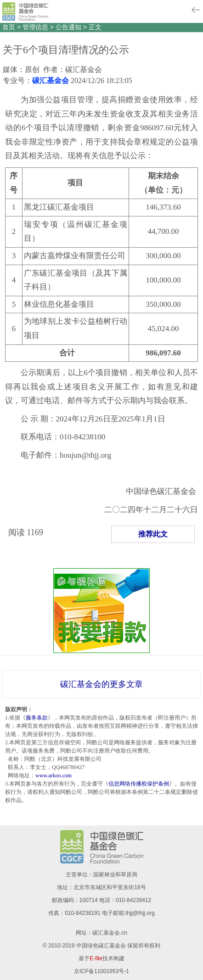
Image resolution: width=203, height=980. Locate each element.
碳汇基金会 (51, 80)
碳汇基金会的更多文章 (101, 684)
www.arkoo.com (54, 775)
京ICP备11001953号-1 (101, 971)
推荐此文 (153, 534)
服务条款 (37, 718)
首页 (9, 27)
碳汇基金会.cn (110, 933)
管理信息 (35, 27)
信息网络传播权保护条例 (139, 784)
